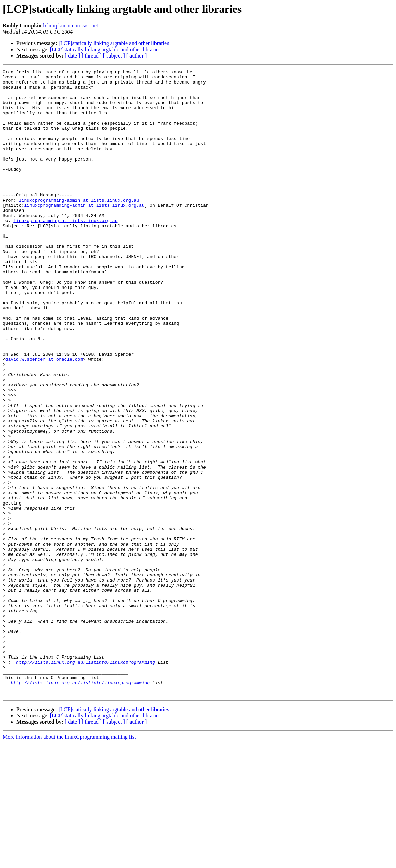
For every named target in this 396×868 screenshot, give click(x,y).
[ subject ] (114, 56)
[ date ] (72, 56)
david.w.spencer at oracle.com (44, 418)
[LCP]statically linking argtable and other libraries (114, 43)
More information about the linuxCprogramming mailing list (69, 862)
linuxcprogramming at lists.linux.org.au (65, 251)
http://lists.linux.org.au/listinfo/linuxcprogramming (86, 781)
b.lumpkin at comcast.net (70, 25)
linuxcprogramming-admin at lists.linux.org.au (79, 227)
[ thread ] (92, 56)
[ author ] (137, 56)
